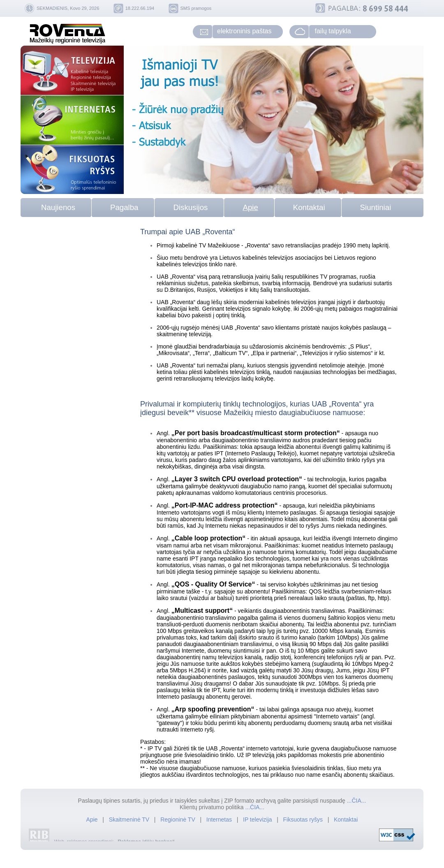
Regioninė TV (178, 820)
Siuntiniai (376, 207)
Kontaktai (309, 207)
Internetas (219, 820)
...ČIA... (357, 801)
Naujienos (58, 207)
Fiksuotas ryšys (303, 820)
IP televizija (258, 820)
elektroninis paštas (244, 31)
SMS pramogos (196, 8)
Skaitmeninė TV (130, 820)
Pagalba (124, 207)
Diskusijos (190, 207)
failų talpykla (333, 31)
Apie (250, 207)
